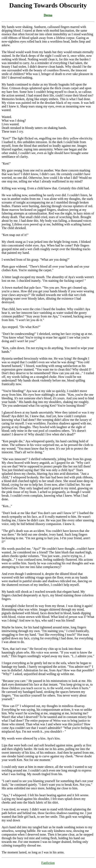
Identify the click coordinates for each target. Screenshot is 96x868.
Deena (48, 15)
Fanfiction (48, 863)
